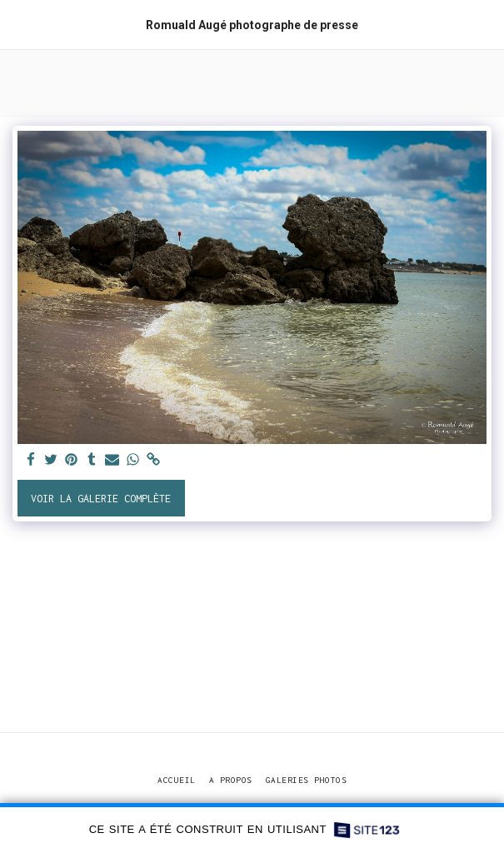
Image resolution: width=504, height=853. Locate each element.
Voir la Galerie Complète (101, 499)
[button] (18, 24)
